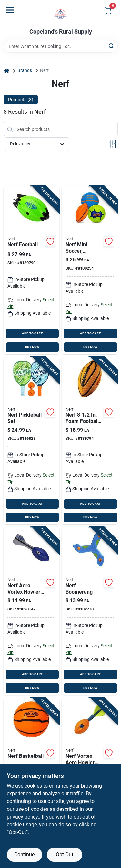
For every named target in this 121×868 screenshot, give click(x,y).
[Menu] (10, 10)
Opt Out (65, 855)
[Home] (6, 71)
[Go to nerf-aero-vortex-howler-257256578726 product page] (32, 611)
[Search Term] (61, 46)
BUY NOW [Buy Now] (32, 347)
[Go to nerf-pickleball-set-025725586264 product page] (32, 441)
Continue (24, 855)
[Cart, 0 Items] (108, 11)
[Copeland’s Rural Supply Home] (60, 14)
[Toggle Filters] (113, 144)
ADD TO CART (32, 333)
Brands (25, 70)
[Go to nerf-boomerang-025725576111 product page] (90, 611)
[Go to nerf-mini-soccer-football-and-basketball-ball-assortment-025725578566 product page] (90, 270)
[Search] (112, 46)
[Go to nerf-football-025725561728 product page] (32, 270)
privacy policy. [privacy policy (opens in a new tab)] (23, 817)
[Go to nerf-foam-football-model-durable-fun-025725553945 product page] (90, 441)
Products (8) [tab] (21, 100)
